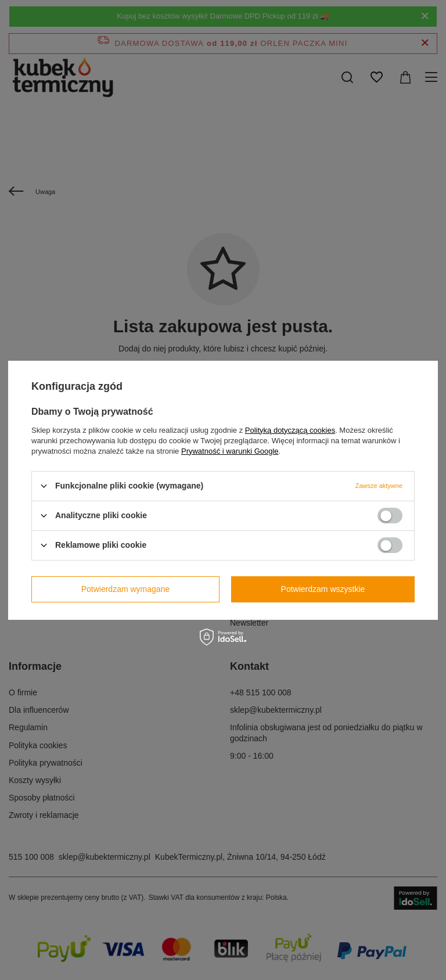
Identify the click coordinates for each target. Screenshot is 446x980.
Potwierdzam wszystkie (323, 589)
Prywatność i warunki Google (230, 450)
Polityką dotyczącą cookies (290, 430)
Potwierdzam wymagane (126, 589)
